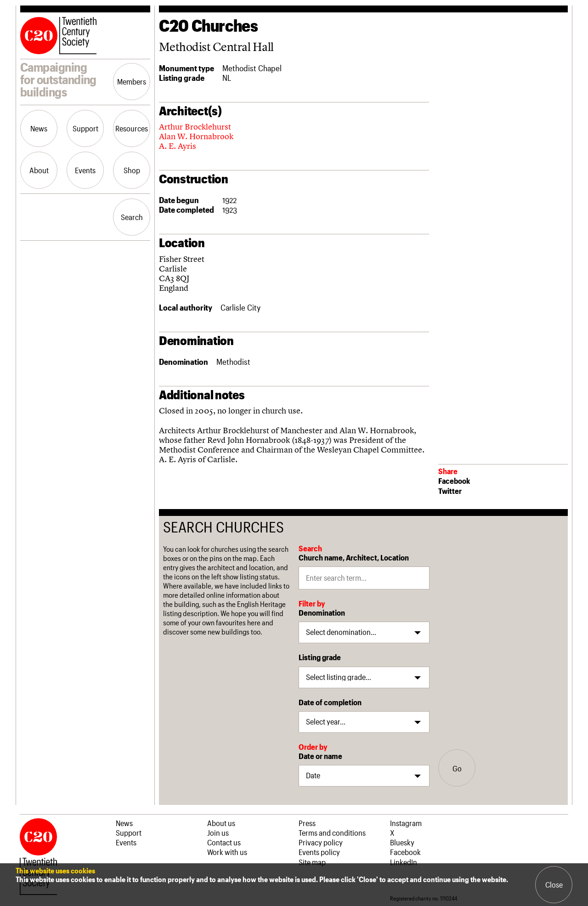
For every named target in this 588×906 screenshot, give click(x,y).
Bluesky (402, 842)
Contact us (224, 842)
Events (85, 170)
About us (221, 823)
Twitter (450, 491)
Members (132, 81)
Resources (132, 128)
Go (457, 768)
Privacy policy (321, 842)
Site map (312, 862)
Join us (218, 832)
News (39, 128)
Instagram (406, 823)
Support (85, 128)
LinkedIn (404, 862)
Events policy (319, 852)
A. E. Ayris (178, 146)
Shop (132, 170)
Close (554, 884)
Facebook (454, 481)
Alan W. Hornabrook (196, 136)
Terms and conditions (332, 832)
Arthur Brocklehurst (195, 127)
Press (307, 823)
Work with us (227, 852)
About (39, 170)
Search (132, 217)
